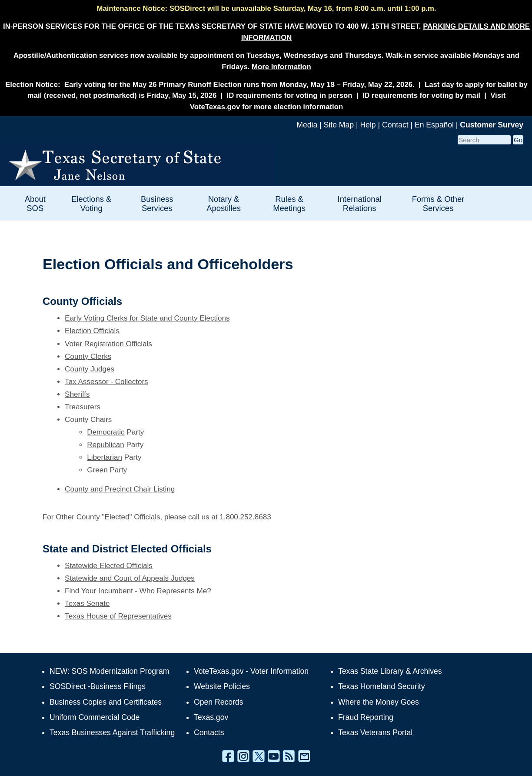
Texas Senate (87, 604)
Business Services (157, 204)
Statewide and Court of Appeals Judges (130, 578)
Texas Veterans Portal (375, 733)
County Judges (90, 369)
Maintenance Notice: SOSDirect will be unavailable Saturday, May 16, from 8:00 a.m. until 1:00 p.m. (266, 8)
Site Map (339, 125)
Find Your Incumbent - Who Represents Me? (138, 591)
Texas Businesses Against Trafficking (112, 733)
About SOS (35, 204)
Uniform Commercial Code (95, 717)
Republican (105, 445)
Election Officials (92, 331)
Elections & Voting (91, 204)
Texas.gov (211, 717)
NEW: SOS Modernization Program (109, 671)
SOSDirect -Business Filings (98, 686)
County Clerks (88, 356)
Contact (395, 125)
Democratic (106, 432)
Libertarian (105, 457)
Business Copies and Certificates (106, 702)
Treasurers (83, 407)
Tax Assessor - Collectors (106, 382)
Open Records (218, 702)
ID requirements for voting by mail (421, 95)
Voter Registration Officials (108, 344)
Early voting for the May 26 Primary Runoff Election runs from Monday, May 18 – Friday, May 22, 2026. (239, 85)
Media (307, 125)
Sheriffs (77, 394)
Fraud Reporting (366, 717)
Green (97, 470)
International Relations (360, 204)
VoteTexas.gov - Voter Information (251, 671)
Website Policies (222, 686)
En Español (434, 125)
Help (368, 125)
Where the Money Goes (379, 702)
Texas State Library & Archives (390, 671)
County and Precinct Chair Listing (120, 489)
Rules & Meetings (289, 204)
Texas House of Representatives (118, 616)
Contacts (209, 733)
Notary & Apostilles (224, 204)
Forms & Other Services (438, 204)
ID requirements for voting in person (290, 95)
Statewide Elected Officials (109, 566)
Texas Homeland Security (381, 686)
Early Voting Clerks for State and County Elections (147, 318)
